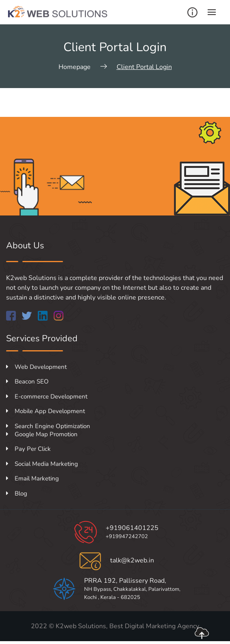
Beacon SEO (27, 381)
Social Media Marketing (42, 464)
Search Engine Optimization (48, 426)
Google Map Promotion (42, 434)
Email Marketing (33, 478)
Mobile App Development (46, 411)
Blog (17, 493)
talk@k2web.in (132, 560)
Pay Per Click (28, 449)
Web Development (36, 367)
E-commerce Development (47, 396)
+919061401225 (132, 528)
